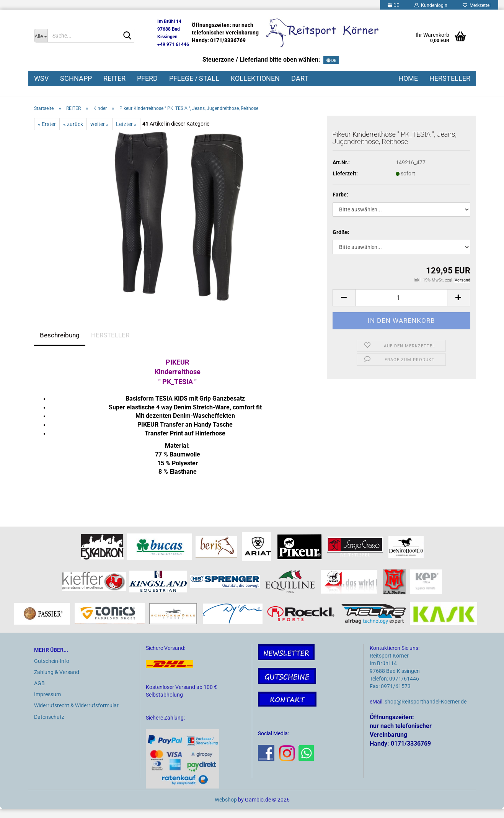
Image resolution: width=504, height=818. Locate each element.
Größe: (341, 241)
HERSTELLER (450, 78)
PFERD (147, 78)
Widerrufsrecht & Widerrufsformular (76, 714)
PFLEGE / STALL (194, 78)
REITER (114, 78)
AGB (39, 692)
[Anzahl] (401, 306)
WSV (41, 78)
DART (300, 78)
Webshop (226, 808)
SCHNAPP (76, 78)
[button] (344, 306)
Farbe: (340, 203)
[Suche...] (41, 36)
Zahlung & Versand (57, 681)
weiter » (99, 133)
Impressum (47, 703)
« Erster (47, 133)
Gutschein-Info (52, 669)
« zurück (73, 133)
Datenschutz (49, 725)
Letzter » (126, 133)
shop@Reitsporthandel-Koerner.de (426, 710)
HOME (408, 78)
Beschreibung (60, 344)
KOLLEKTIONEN (255, 78)
